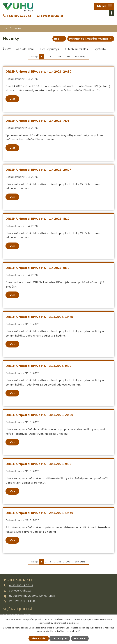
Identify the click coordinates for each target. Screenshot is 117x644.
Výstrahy (100, 49)
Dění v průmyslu (51, 49)
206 (68, 57)
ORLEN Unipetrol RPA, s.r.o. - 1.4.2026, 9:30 (37, 268)
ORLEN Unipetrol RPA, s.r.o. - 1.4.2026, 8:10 (37, 219)
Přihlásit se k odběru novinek (91, 39)
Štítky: (7, 49)
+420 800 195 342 (21, 585)
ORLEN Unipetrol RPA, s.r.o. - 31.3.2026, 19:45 (39, 317)
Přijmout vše (39, 638)
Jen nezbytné (60, 638)
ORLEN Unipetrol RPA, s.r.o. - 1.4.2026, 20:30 (38, 71)
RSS (59, 39)
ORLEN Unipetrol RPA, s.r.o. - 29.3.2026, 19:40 (39, 513)
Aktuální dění (25, 49)
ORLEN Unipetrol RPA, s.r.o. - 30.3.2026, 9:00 (38, 464)
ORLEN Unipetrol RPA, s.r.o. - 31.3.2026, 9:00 (38, 366)
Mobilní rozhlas (78, 49)
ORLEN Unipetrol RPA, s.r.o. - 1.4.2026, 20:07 (38, 170)
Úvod (5, 28)
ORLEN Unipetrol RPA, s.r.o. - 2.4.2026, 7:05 (37, 121)
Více (12, 99)
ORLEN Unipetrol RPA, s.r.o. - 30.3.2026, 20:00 (39, 415)
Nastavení (80, 638)
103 (59, 57)
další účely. (74, 623)
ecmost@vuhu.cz (20, 591)
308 (77, 57)
